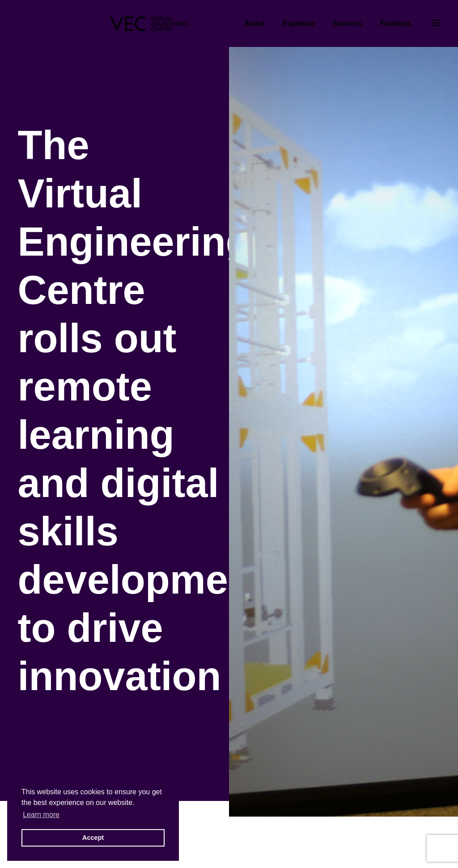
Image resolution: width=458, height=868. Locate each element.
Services (348, 23)
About (254, 23)
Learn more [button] (41, 815)
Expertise (299, 23)
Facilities (395, 23)
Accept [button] (93, 838)
